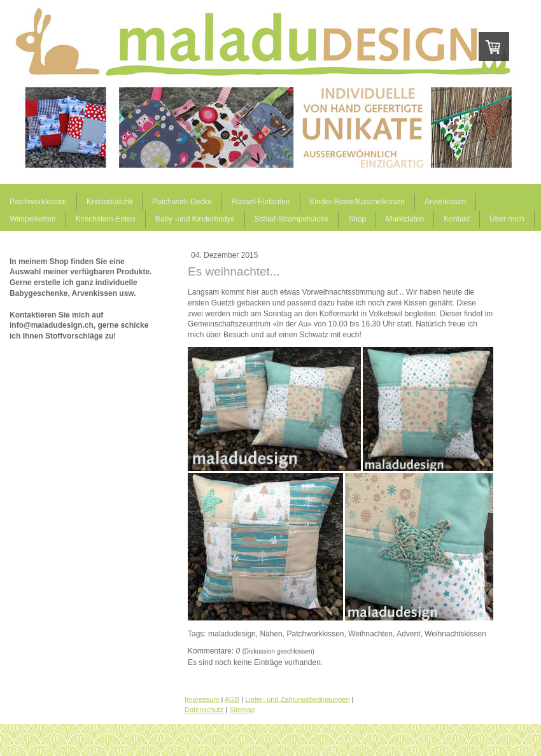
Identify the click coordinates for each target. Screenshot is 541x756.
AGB (232, 699)
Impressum (202, 699)
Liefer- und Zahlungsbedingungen (298, 699)
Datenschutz (204, 710)
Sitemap (242, 710)
